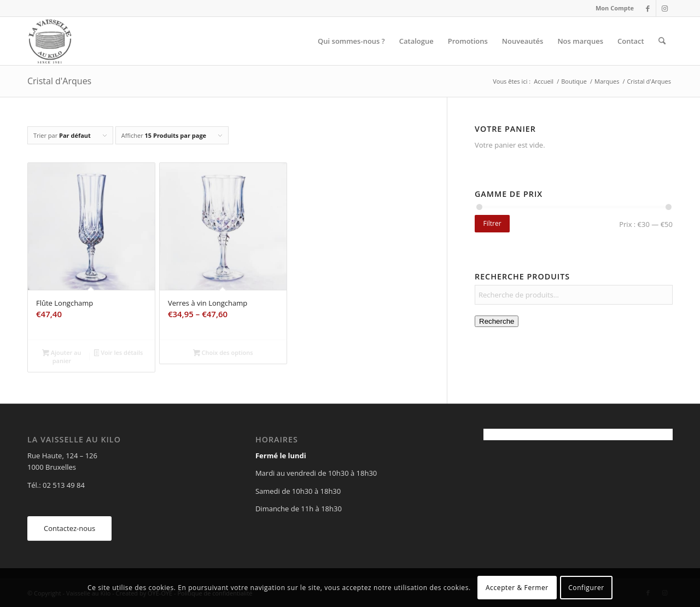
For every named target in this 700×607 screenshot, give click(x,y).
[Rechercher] (662, 41)
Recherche (497, 321)
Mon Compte (615, 8)
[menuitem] (612, 8)
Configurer (586, 588)
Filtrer (492, 223)
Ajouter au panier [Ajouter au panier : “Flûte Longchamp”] (62, 357)
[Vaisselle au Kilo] (50, 41)
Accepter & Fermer (517, 588)
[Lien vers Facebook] (648, 8)
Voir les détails (119, 353)
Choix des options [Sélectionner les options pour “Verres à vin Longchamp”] (223, 353)
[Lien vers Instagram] (664, 8)
